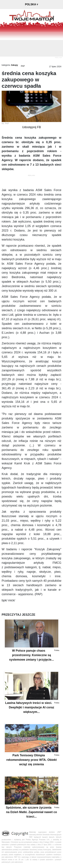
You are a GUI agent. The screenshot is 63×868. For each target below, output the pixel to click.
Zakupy (14, 65)
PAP (23, 66)
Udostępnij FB (31, 127)
